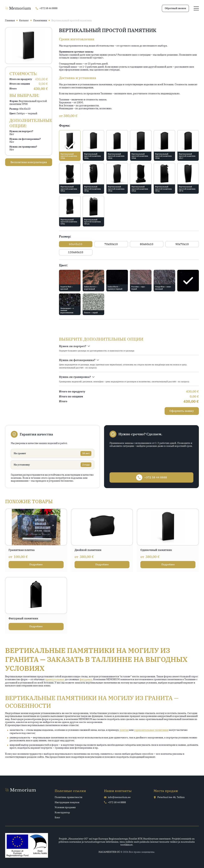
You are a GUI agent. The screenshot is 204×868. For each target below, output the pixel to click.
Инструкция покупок (67, 802)
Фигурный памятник (23, 618)
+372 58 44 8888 (115, 802)
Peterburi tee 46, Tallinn (169, 797)
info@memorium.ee (117, 797)
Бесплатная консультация (29, 162)
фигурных (86, 679)
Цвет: (63, 265)
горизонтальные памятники (151, 730)
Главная (10, 20)
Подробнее (36, 564)
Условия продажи (65, 807)
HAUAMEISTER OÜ (109, 852)
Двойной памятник (88, 550)
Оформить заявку (182, 411)
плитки (124, 730)
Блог (57, 817)
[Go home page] (18, 8)
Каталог (24, 20)
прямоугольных (55, 679)
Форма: (65, 125)
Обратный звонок (175, 8)
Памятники (40, 20)
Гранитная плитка (22, 550)
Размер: (65, 236)
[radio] (70, 146)
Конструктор (62, 813)
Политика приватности (68, 797)
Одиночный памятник (156, 550)
